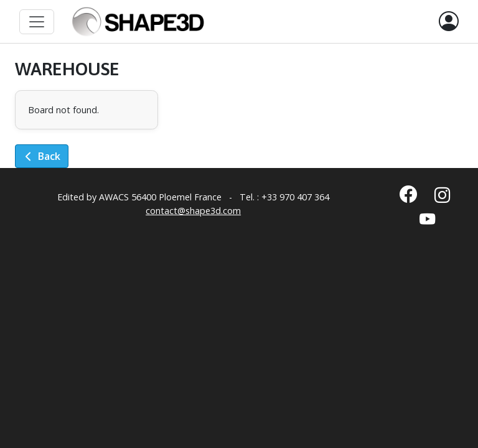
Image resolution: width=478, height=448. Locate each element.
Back (42, 156)
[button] (449, 22)
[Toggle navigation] (37, 22)
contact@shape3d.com (193, 211)
